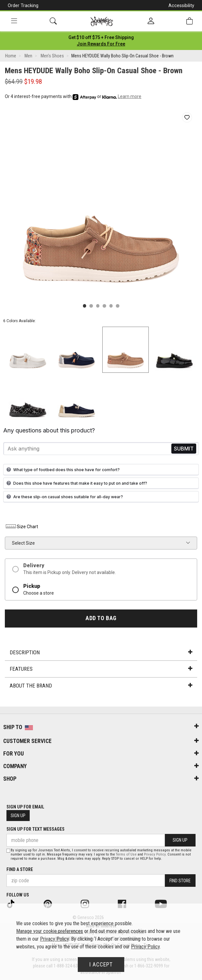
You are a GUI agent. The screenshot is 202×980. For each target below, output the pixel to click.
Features (101, 669)
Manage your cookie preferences (50, 931)
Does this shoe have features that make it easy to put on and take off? (76, 483)
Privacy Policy (155, 854)
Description (101, 652)
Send (184, 449)
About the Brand (101, 686)
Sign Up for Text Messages (35, 829)
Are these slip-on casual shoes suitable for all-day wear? (64, 497)
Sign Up (18, 816)
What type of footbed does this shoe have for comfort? (62, 470)
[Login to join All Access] (101, 37)
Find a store (20, 869)
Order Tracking (23, 5)
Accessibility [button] (181, 5)
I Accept (101, 965)
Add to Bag (101, 618)
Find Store (180, 881)
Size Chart (21, 527)
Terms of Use (126, 854)
